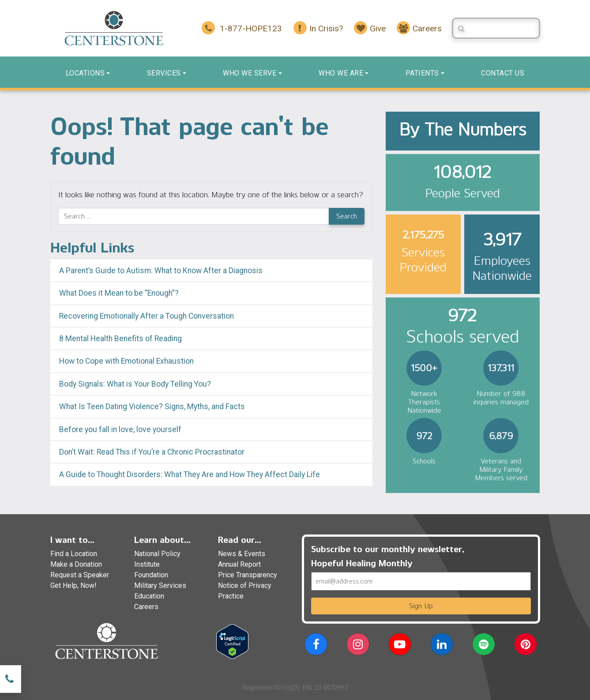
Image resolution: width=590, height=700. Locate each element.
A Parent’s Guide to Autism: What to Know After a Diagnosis (161, 271)
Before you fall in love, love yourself (120, 429)
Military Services (160, 585)
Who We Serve (250, 73)
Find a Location (74, 554)
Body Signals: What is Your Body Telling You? (135, 384)
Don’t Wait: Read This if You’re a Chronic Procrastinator (152, 452)
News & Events (242, 554)
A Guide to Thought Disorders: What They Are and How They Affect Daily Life (190, 474)
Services (164, 73)
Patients (422, 73)
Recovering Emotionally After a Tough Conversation (147, 316)
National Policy (157, 554)
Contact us (503, 73)
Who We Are (341, 73)
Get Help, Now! (73, 585)
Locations (85, 73)
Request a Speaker (80, 575)
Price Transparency (248, 575)
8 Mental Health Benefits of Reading (120, 339)
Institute (147, 564)
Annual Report (239, 564)
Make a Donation (76, 564)
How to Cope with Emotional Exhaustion (126, 361)
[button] (316, 646)
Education (149, 596)
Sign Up (421, 606)
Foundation (151, 575)
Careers (146, 607)
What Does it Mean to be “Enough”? (119, 293)
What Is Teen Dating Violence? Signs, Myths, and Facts (152, 406)
